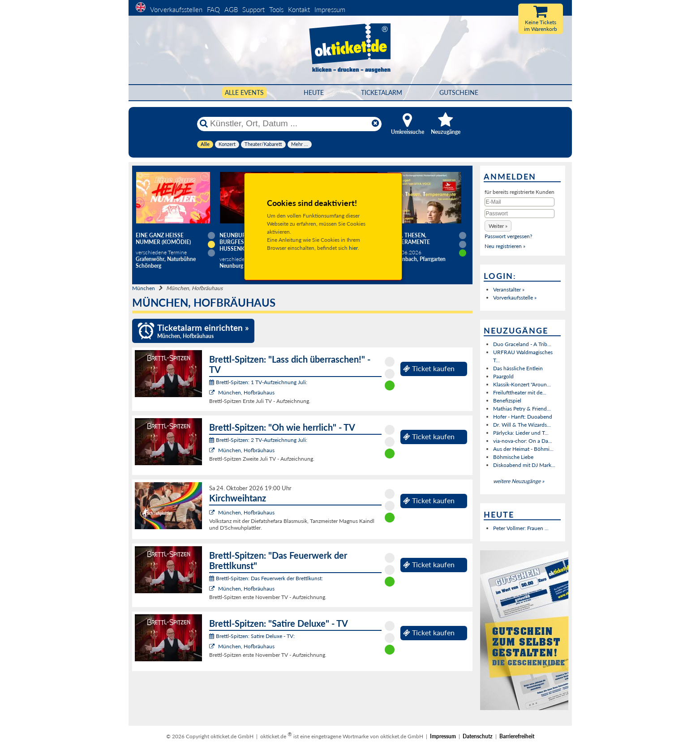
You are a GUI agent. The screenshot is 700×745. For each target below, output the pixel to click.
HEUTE (314, 92)
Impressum (330, 9)
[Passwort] (520, 214)
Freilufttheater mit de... (520, 392)
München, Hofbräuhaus (246, 392)
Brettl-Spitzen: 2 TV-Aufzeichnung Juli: (258, 440)
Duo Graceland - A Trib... (522, 344)
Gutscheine (459, 92)
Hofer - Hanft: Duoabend (523, 417)
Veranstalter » (509, 289)
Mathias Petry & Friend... (522, 409)
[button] (498, 226)
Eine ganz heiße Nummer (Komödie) (163, 239)
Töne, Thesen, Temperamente (408, 239)
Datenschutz (478, 736)
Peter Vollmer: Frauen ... (521, 528)
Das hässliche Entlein (518, 368)
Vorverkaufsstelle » (515, 298)
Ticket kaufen (429, 368)
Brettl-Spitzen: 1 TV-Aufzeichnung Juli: (258, 382)
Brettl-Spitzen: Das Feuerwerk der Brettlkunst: (266, 578)
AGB (231, 9)
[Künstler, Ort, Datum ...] (289, 124)
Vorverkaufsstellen (176, 9)
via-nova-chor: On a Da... (523, 441)
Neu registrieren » (505, 246)
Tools (276, 9)
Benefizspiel (507, 400)
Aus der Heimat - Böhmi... (523, 449)
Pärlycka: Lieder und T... (521, 433)
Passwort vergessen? (508, 236)
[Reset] (375, 124)
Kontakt (299, 9)
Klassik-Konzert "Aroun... (522, 384)
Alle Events (244, 92)
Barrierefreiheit (517, 736)
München (144, 288)
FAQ (213, 9)
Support (253, 9)
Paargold (503, 376)
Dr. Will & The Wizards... (522, 425)
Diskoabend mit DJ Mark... (524, 465)
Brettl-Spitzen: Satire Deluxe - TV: (252, 636)
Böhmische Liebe (513, 457)
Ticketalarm (382, 92)
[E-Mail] (520, 202)
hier (353, 248)
